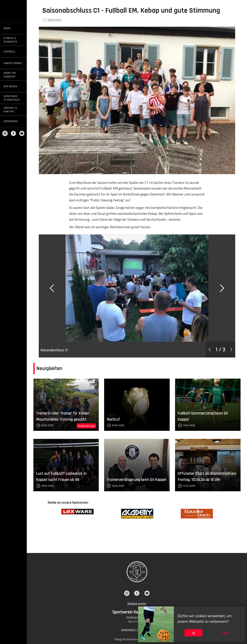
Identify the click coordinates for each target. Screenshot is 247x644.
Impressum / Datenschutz (137, 630)
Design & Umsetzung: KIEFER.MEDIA (137, 639)
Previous (45, 526)
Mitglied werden (137, 603)
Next (229, 526)
